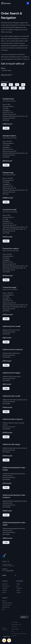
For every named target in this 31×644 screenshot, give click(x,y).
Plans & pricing (6, 586)
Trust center (14, 627)
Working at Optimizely (7, 603)
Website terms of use (16, 624)
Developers (19, 588)
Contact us (5, 569)
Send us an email (6, 75)
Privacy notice (15, 622)
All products (5, 584)
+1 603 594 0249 (10, 571)
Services (4, 592)
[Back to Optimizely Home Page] (6, 3)
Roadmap (4, 590)
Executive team (6, 607)
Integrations (5, 588)
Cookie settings (15, 629)
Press (4, 609)
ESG (13, 631)
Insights (18, 584)
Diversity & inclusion (7, 605)
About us (4, 601)
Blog (18, 586)
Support (18, 590)
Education (19, 592)
